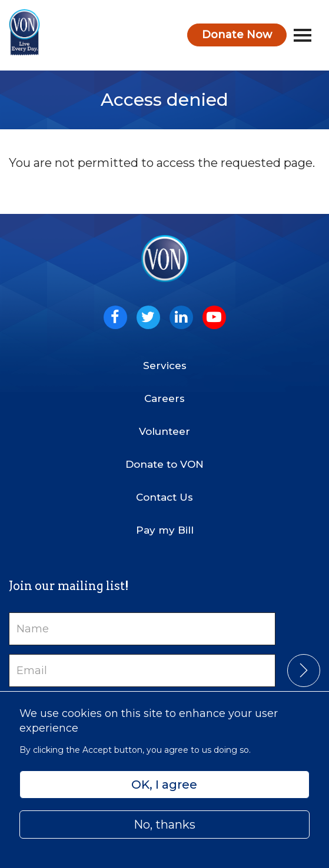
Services (165, 366)
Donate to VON (164, 464)
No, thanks (164, 825)
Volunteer (164, 431)
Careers (164, 398)
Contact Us (164, 497)
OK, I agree (164, 785)
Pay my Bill (165, 530)
